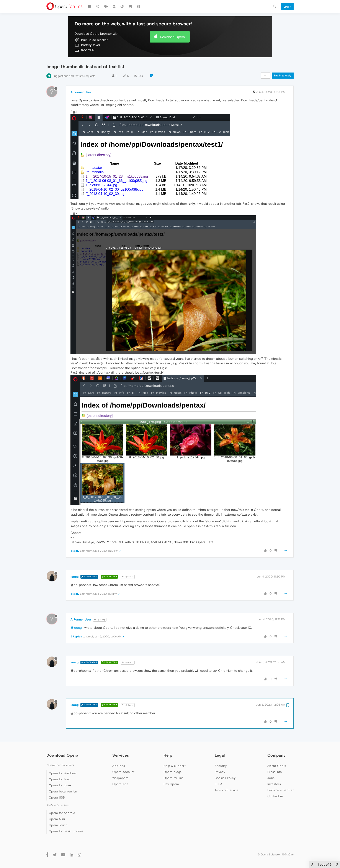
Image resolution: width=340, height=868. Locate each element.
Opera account (123, 772)
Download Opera (172, 37)
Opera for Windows (63, 773)
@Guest (128, 577)
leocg (74, 577)
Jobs (271, 778)
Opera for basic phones (66, 831)
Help (168, 755)
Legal (220, 755)
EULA (218, 784)
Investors (274, 784)
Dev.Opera (171, 784)
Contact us (275, 796)
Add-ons (119, 766)
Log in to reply (283, 76)
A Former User (81, 92)
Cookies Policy (225, 778)
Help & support (175, 766)
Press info (275, 772)
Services (121, 755)
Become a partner (280, 790)
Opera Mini (57, 819)
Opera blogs (172, 772)
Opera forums (173, 778)
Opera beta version (63, 791)
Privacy (220, 772)
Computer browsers (60, 765)
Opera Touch (58, 825)
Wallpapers (120, 778)
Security (221, 766)
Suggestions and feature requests (74, 76)
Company (276, 755)
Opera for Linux (60, 785)
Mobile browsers (58, 805)
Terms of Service (227, 790)
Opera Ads (120, 784)
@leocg (100, 620)
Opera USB (57, 797)
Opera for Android (62, 813)
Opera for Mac (59, 779)
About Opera (277, 766)
